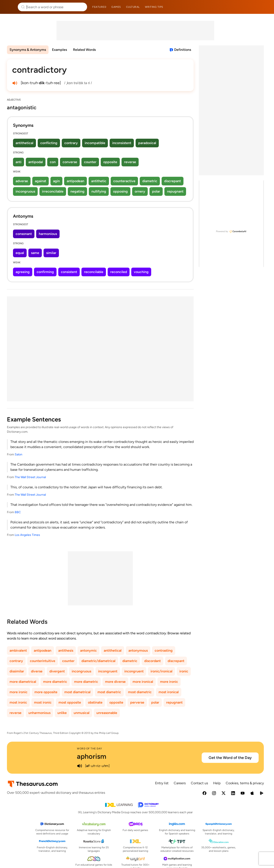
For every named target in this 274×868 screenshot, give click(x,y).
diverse (37, 671)
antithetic (99, 181)
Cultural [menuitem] (133, 7)
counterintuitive (43, 661)
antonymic (88, 650)
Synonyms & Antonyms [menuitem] (28, 50)
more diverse (115, 682)
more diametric (55, 682)
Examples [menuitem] (59, 50)
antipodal (36, 162)
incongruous (25, 191)
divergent (57, 671)
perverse (137, 702)
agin (56, 181)
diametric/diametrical (98, 661)
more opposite (46, 692)
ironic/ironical (161, 671)
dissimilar (17, 671)
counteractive (124, 181)
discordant (152, 661)
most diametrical (77, 692)
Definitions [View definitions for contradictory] (183, 50)
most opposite (70, 702)
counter (90, 162)
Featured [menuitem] (99, 7)
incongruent (108, 671)
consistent (69, 272)
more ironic (169, 682)
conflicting (49, 143)
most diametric (109, 692)
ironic (184, 671)
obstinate (95, 702)
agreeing (23, 272)
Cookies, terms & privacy (245, 783)
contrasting (164, 650)
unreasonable (107, 713)
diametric (150, 181)
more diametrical (23, 682)
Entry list (162, 783)
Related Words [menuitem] (84, 50)
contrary (71, 143)
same (35, 253)
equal (20, 253)
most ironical (169, 692)
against (41, 181)
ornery (140, 191)
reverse (130, 162)
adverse (22, 181)
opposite (110, 162)
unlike (62, 713)
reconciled (119, 272)
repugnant (175, 191)
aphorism (92, 756)
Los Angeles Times (27, 535)
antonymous (138, 650)
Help (217, 783)
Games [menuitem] (116, 7)
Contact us (199, 783)
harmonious (48, 234)
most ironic (18, 702)
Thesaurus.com (10, 7)
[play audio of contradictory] (15, 83)
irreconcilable (53, 191)
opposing (120, 191)
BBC (18, 512)
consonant (24, 234)
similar (51, 253)
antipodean (75, 181)
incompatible (95, 143)
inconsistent (122, 143)
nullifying (99, 191)
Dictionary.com (265, 7)
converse (70, 162)
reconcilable (94, 272)
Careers (180, 783)
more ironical (143, 682)
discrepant (173, 181)
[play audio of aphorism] (79, 766)
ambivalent (18, 650)
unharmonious (39, 713)
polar (156, 191)
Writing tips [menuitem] (154, 7)
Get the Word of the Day (230, 758)
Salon (19, 454)
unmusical (82, 713)
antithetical (24, 143)
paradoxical (147, 143)
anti (19, 162)
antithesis (66, 650)
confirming (45, 272)
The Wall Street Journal (30, 477)
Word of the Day (90, 749)
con (53, 162)
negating (77, 191)
